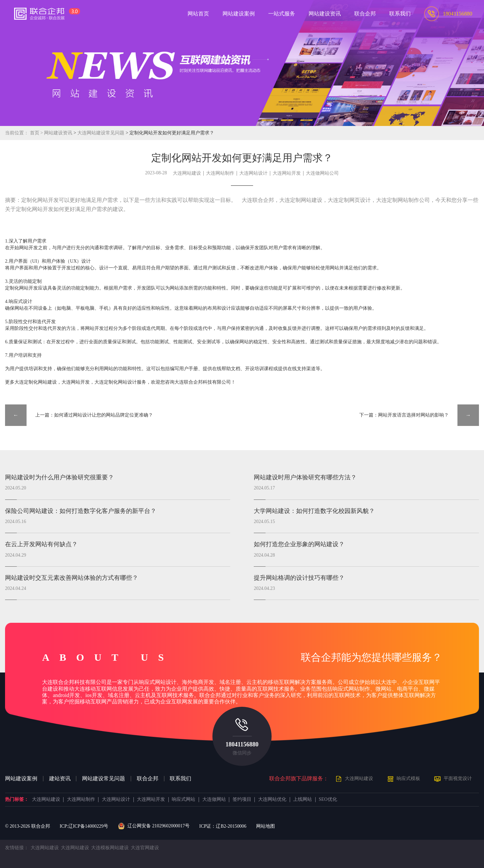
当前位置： (17, 133)
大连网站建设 (187, 173)
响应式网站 (184, 799)
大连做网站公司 (322, 173)
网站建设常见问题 (104, 779)
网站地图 (266, 826)
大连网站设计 (253, 173)
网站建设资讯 (58, 133)
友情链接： (17, 848)
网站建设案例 (21, 779)
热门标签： (17, 799)
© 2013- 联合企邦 (28, 826)
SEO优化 (328, 799)
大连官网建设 (145, 848)
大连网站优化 (272, 799)
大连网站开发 (287, 173)
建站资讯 (60, 779)
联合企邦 (148, 779)
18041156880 (242, 744)
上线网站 (302, 799)
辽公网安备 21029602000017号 (154, 826)
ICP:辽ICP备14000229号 (84, 826)
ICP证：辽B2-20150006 (223, 826)
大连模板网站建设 (110, 848)
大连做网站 (214, 799)
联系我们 (180, 779)
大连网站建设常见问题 (101, 133)
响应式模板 (408, 778)
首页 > (37, 133)
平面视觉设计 (458, 778)
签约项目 (242, 799)
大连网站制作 (220, 173)
